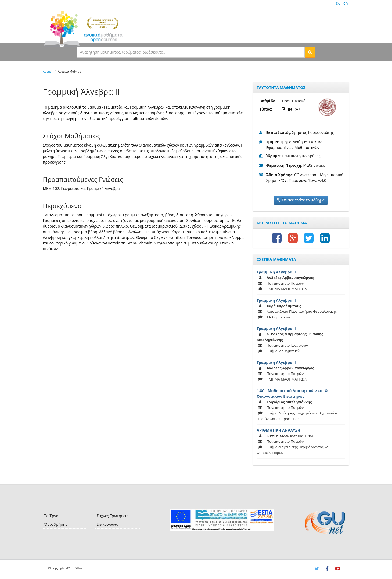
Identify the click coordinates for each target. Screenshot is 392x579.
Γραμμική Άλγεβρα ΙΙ (276, 272)
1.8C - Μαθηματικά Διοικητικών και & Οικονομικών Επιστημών (292, 393)
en (346, 3)
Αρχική (48, 71)
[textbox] (191, 52)
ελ (338, 3)
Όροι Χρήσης (56, 524)
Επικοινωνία (108, 524)
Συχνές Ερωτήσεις (113, 516)
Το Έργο (51, 516)
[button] (310, 52)
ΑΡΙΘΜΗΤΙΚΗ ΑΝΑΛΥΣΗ (279, 430)
